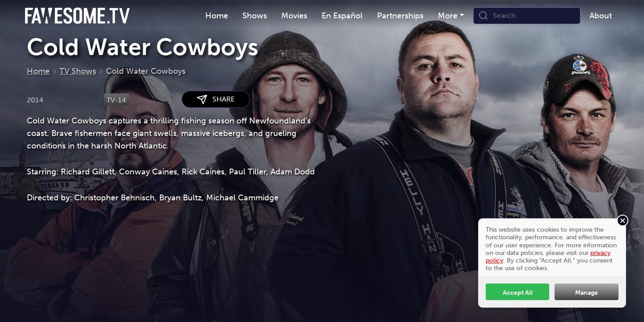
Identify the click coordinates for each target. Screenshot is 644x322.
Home (217, 16)
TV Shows (78, 71)
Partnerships (400, 16)
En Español (342, 16)
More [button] (448, 16)
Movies (294, 16)
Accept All (518, 292)
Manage (587, 292)
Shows (255, 16)
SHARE (216, 100)
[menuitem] (217, 16)
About (601, 16)
